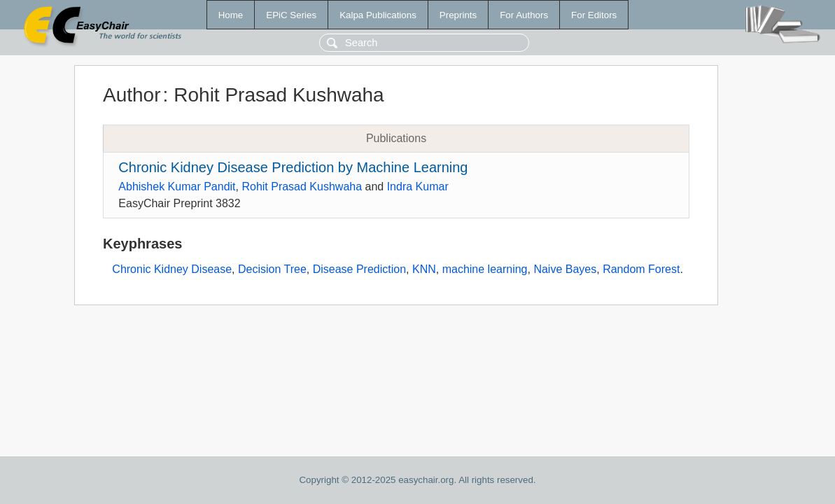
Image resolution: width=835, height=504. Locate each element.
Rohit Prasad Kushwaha (302, 187)
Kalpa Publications (378, 15)
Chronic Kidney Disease (172, 269)
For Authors (524, 15)
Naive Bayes (565, 269)
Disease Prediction (359, 269)
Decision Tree (272, 269)
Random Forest (641, 269)
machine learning (485, 269)
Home (231, 15)
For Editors (594, 15)
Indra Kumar (418, 187)
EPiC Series (291, 15)
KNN (424, 269)
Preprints (458, 15)
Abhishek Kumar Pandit (177, 187)
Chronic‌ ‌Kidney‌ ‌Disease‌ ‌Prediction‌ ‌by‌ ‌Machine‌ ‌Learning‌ (293, 167)
